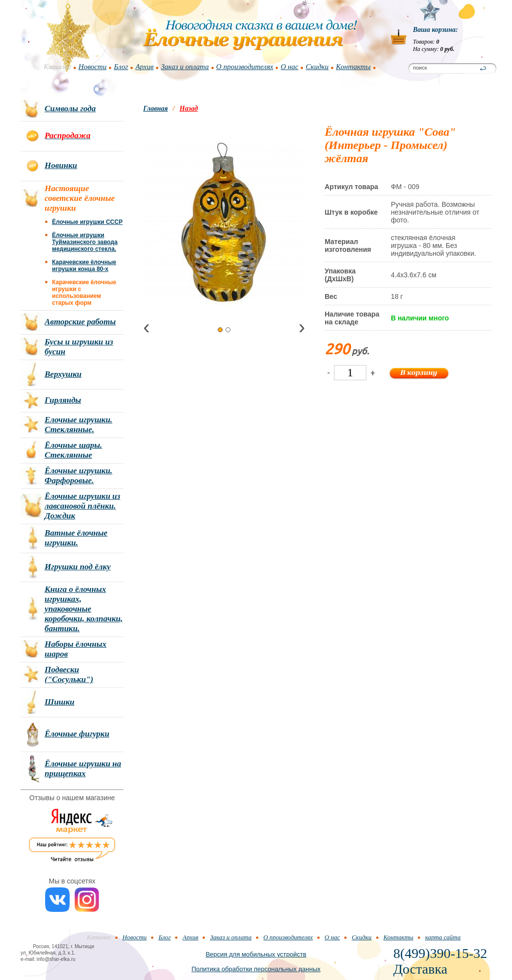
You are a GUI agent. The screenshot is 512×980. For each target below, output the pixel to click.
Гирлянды (63, 400)
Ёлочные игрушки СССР (87, 222)
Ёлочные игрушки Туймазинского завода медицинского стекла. (85, 242)
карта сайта (443, 937)
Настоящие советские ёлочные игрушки (80, 198)
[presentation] (146, 329)
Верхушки (63, 374)
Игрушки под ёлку (78, 567)
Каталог (57, 67)
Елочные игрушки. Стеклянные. (78, 425)
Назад (189, 109)
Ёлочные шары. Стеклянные (73, 450)
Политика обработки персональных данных (256, 969)
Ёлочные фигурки (77, 734)
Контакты (353, 67)
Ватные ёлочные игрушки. (76, 538)
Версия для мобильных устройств (256, 954)
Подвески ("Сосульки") (69, 674)
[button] (220, 330)
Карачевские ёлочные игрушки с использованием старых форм (84, 293)
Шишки (60, 702)
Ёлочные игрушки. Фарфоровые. (78, 476)
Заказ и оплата (185, 67)
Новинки (61, 165)
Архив (144, 67)
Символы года (70, 109)
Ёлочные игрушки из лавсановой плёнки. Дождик (82, 506)
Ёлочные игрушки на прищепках (83, 769)
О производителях (245, 67)
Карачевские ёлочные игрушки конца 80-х (84, 266)
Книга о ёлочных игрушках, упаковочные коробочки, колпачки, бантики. (84, 609)
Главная (155, 109)
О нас (289, 67)
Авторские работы (80, 322)
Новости (92, 67)
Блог (121, 67)
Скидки (317, 67)
